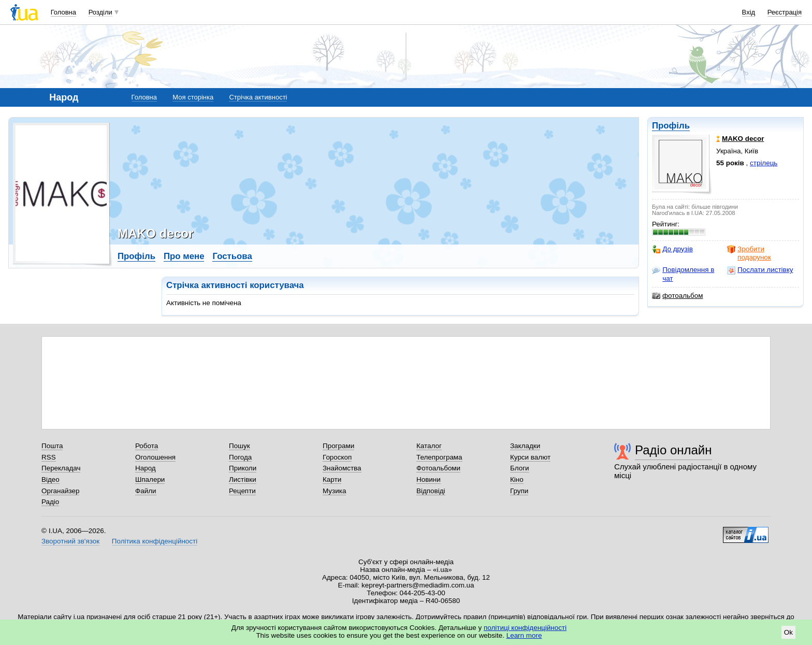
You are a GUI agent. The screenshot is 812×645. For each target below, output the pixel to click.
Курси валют (530, 457)
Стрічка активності (258, 97)
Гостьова (232, 256)
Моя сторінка (193, 97)
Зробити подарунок (749, 253)
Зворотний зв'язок (70, 541)
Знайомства (342, 468)
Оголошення (155, 457)
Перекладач (61, 468)
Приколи (243, 468)
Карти (332, 479)
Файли (146, 491)
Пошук (240, 446)
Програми (338, 446)
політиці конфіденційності (525, 628)
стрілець (764, 163)
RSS (49, 457)
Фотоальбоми (438, 468)
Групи (519, 491)
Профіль (671, 126)
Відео (50, 479)
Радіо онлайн (673, 450)
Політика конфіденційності (155, 541)
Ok (788, 632)
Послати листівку (760, 270)
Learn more (524, 635)
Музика (334, 491)
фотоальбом (677, 296)
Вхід (749, 12)
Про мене (184, 256)
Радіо (50, 502)
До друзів (672, 249)
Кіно (517, 479)
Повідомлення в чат (683, 274)
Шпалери (150, 479)
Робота (147, 446)
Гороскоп (337, 457)
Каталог (429, 446)
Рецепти (242, 491)
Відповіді (431, 491)
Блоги (520, 468)
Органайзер (60, 491)
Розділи (100, 12)
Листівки (243, 479)
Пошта (52, 446)
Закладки (525, 446)
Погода (240, 457)
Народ (146, 468)
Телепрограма (439, 457)
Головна (63, 12)
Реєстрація (785, 12)
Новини (429, 479)
